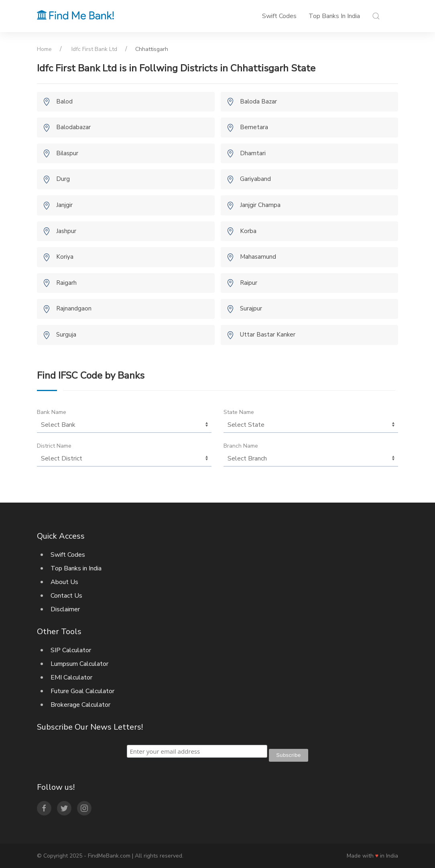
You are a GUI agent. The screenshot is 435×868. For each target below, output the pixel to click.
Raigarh (66, 283)
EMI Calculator (71, 677)
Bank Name (52, 412)
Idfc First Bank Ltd (94, 49)
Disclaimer (65, 609)
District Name (54, 446)
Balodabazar (73, 127)
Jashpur (66, 231)
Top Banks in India (334, 16)
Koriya (65, 257)
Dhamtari (253, 153)
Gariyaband (255, 179)
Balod (64, 101)
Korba (248, 231)
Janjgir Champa (260, 205)
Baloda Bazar (258, 101)
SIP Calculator (71, 650)
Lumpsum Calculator (79, 664)
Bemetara (254, 127)
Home (44, 49)
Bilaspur (67, 153)
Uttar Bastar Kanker (268, 335)
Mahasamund (258, 257)
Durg (63, 179)
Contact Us (66, 596)
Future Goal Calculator (82, 691)
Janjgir (64, 205)
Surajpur (251, 308)
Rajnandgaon (74, 308)
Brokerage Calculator (80, 705)
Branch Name (241, 446)
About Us (64, 582)
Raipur (249, 283)
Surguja (66, 335)
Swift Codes (279, 16)
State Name (239, 412)
